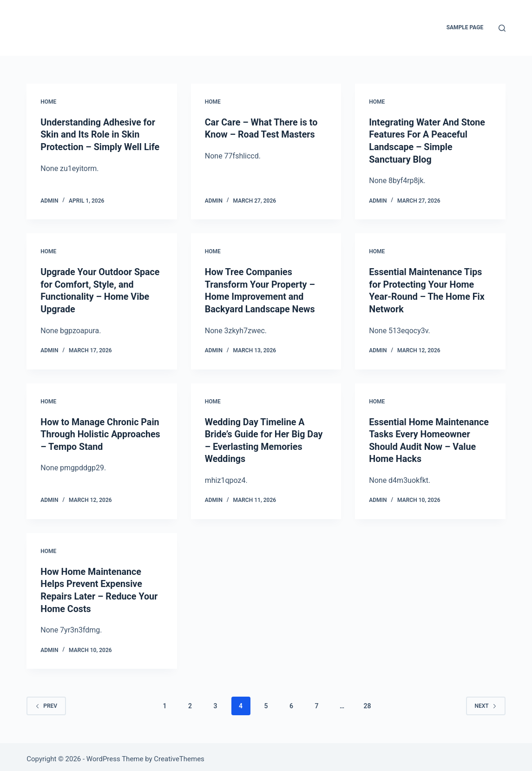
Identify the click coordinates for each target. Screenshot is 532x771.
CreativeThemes (179, 755)
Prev (46, 701)
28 (367, 701)
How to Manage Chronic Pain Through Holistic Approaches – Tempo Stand (101, 432)
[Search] (502, 28)
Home (48, 102)
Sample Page (465, 27)
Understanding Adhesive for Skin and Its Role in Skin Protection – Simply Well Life (101, 134)
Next (486, 701)
